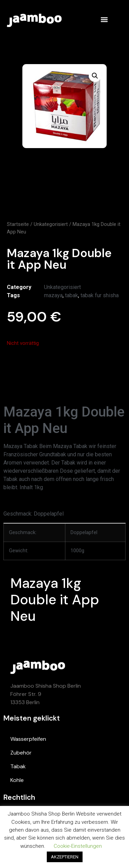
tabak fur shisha (100, 295)
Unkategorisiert (51, 224)
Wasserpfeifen (28, 739)
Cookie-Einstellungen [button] (78, 846)
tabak (72, 295)
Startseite (18, 224)
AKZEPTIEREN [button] (65, 857)
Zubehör (21, 753)
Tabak (18, 766)
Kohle (17, 780)
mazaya (53, 295)
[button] (104, 19)
